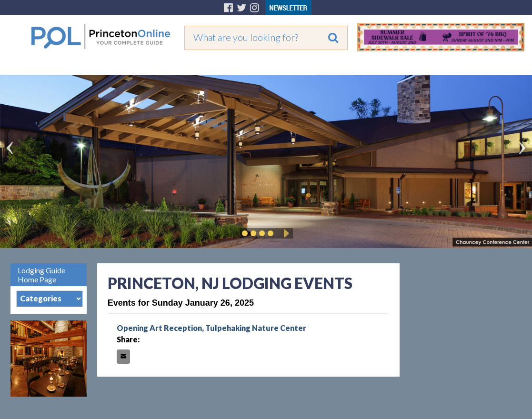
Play (285, 233)
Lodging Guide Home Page (41, 275)
